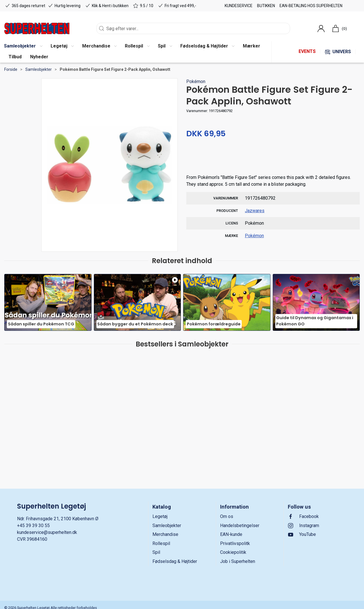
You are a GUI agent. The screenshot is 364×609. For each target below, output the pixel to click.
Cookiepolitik (233, 552)
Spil (156, 552)
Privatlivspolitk (235, 543)
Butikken (266, 6)
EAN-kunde (231, 534)
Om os (227, 516)
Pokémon (196, 81)
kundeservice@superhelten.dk (47, 532)
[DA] (37, 28)
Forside (11, 69)
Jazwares (255, 211)
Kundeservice (239, 6)
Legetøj (160, 516)
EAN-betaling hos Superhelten (311, 6)
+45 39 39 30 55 (33, 526)
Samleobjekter (39, 69)
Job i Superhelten (238, 561)
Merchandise (165, 534)
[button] (62, 46)
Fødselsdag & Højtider (175, 561)
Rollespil (161, 543)
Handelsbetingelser (240, 526)
